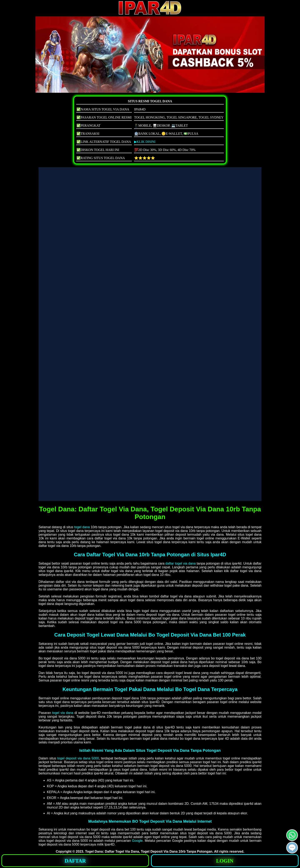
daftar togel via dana (181, 563)
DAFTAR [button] (75, 861)
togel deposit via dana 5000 (78, 758)
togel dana (82, 527)
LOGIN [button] (225, 861)
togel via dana (63, 713)
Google (137, 841)
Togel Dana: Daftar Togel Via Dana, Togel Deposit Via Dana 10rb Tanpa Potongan (149, 851)
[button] (292, 848)
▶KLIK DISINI (145, 142)
